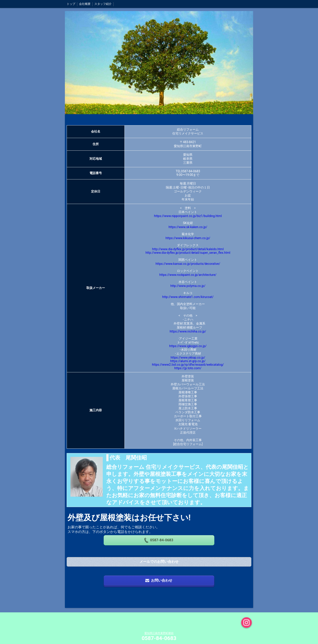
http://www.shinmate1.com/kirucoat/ (188, 297)
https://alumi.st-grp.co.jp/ (188, 361)
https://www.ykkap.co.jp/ (188, 358)
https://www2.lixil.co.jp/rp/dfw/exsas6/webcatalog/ (188, 365)
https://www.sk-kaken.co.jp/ (188, 227)
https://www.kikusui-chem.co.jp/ (188, 238)
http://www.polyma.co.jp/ (188, 286)
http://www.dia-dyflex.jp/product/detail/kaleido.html (188, 249)
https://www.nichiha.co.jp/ (188, 331)
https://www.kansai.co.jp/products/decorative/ (188, 264)
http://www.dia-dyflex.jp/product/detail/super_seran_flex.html (188, 253)
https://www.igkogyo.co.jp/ (188, 346)
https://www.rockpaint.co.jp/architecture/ (188, 275)
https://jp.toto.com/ (188, 368)
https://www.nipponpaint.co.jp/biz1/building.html (188, 216)
